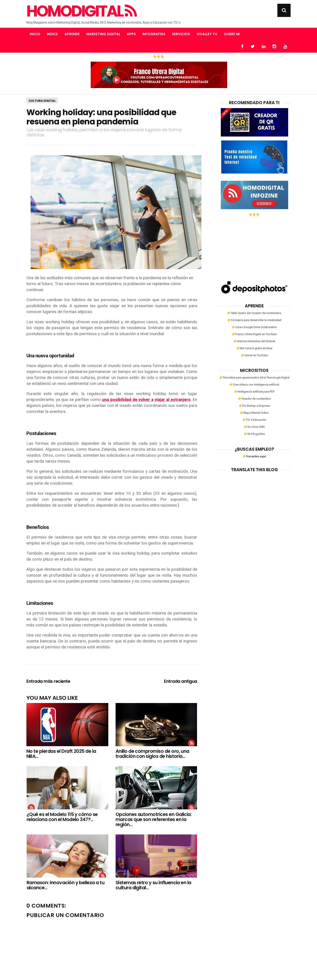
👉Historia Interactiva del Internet (254, 341)
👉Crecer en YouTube (254, 355)
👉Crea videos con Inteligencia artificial (254, 385)
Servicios (181, 34)
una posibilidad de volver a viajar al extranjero (146, 400)
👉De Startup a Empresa (254, 406)
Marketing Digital (103, 34)
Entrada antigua (181, 681)
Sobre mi (232, 34)
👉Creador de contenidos (254, 399)
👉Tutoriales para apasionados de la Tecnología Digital (254, 377)
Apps (131, 34)
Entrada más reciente (48, 681)
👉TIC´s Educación (254, 420)
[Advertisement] (254, 244)
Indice (52, 34)
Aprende (72, 34)
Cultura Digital (42, 101)
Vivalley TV (207, 34)
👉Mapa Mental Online (254, 413)
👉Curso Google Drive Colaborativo (254, 327)
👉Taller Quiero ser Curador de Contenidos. (254, 313)
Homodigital (81, 11)
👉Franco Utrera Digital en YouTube (254, 334)
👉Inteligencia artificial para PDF (254, 392)
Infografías (154, 34)
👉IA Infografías (254, 434)
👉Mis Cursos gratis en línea (254, 348)
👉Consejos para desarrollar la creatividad (254, 320)
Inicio (35, 34)
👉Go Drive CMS (254, 427)
